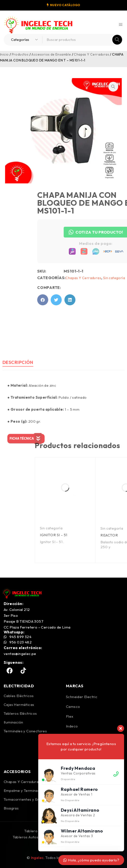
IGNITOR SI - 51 (111, 535)
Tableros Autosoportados (35, 837)
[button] (105, 87)
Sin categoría (109, 528)
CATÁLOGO (71, 5)
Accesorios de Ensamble (51, 54)
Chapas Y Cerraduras (91, 54)
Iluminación (13, 722)
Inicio (4, 54)
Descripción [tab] (18, 411)
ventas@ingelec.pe (20, 654)
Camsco (73, 707)
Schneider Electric (82, 697)
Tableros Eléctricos (20, 713)
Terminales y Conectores (25, 731)
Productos (20, 54)
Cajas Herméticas (19, 705)
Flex (70, 716)
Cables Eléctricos (19, 696)
